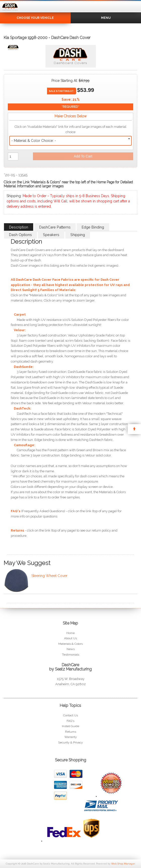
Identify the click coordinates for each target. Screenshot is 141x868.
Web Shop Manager (123, 864)
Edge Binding (93, 227)
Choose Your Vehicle (35, 18)
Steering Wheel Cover (49, 576)
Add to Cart (83, 156)
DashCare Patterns (55, 227)
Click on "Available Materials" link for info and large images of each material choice (70, 129)
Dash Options (20, 235)
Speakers (51, 235)
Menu (106, 18)
